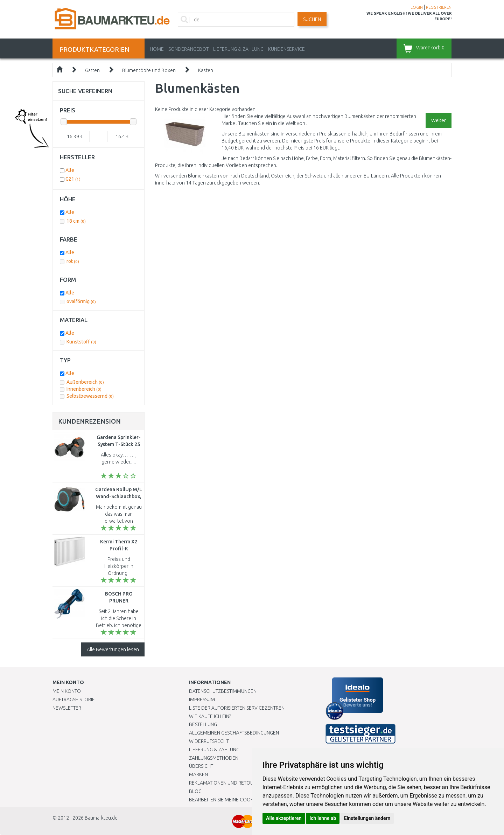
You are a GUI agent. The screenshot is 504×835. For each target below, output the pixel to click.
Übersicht (201, 766)
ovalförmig (81, 301)
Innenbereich (84, 389)
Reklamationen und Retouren (226, 783)
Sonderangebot (188, 49)
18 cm (76, 221)
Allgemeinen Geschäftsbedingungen (234, 733)
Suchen (312, 19)
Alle (70, 170)
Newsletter (67, 708)
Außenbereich (85, 382)
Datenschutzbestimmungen (223, 691)
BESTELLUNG (203, 724)
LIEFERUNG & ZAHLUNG (238, 49)
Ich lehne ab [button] (323, 818)
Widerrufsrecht (209, 741)
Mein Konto (67, 691)
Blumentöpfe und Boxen (149, 70)
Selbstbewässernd (90, 396)
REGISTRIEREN (439, 7)
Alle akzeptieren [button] (284, 818)
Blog (195, 791)
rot (73, 261)
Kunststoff (81, 342)
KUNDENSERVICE (286, 49)
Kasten (206, 70)
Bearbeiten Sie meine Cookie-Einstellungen (241, 800)
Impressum (202, 700)
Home (157, 49)
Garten (92, 70)
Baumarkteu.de (101, 818)
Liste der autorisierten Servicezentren (237, 708)
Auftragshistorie (74, 700)
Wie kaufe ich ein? (210, 716)
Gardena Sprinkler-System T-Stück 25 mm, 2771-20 (119, 444)
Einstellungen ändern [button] (367, 818)
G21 (73, 179)
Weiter (439, 120)
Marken (198, 774)
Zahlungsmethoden (214, 758)
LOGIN (417, 7)
